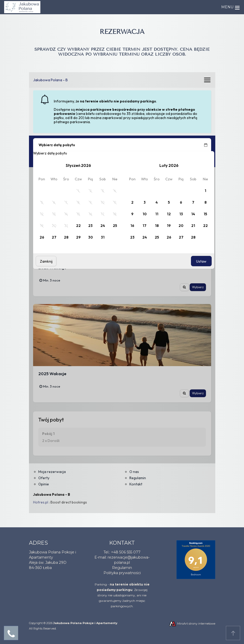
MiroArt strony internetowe (192, 624)
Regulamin (122, 568)
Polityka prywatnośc (122, 573)
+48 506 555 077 (126, 552)
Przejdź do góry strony (233, 633)
